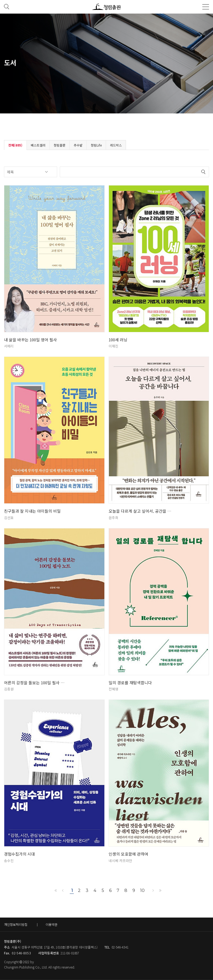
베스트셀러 (38, 145)
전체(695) (15, 145)
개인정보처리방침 (16, 924)
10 (142, 890)
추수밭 (78, 145)
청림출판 (60, 145)
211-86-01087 (70, 953)
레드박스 (116, 145)
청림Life (96, 145)
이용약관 (52, 924)
